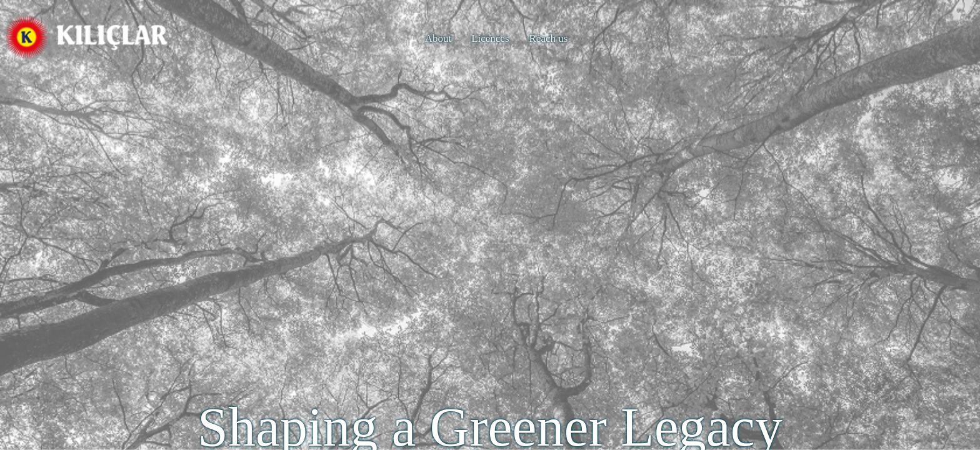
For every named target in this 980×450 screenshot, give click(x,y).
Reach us (549, 38)
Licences (490, 38)
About (438, 38)
